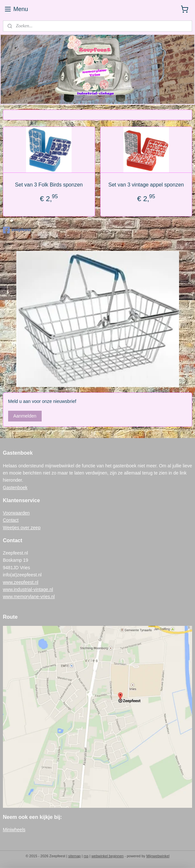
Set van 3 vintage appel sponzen (146, 185)
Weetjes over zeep (22, 528)
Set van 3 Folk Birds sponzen (49, 185)
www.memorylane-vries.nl (29, 597)
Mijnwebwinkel (158, 856)
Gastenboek (15, 488)
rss (86, 856)
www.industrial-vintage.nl (28, 589)
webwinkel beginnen (108, 856)
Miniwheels (14, 830)
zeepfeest (17, 230)
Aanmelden (25, 416)
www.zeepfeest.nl (21, 582)
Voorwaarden (16, 513)
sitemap (74, 856)
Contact (11, 520)
